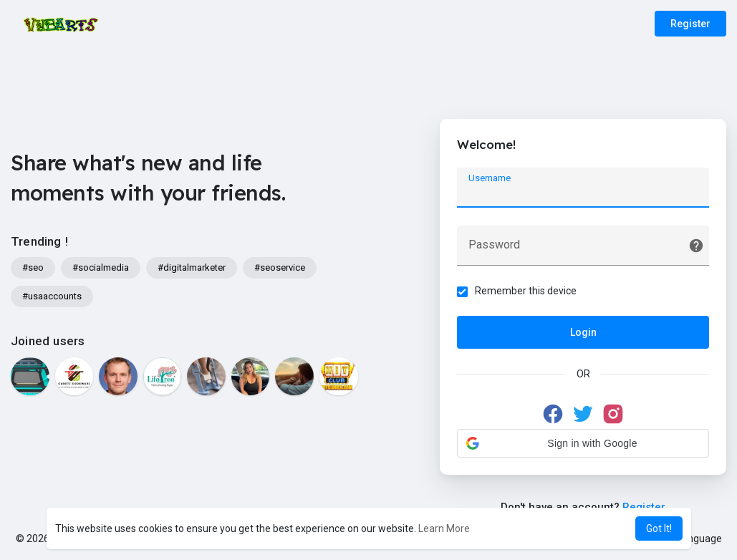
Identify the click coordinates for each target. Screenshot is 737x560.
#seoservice (280, 267)
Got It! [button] (659, 528)
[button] (583, 444)
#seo (33, 267)
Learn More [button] (444, 528)
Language (694, 539)
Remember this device (526, 291)
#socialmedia (101, 267)
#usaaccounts (52, 296)
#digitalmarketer (192, 267)
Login (583, 333)
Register (690, 24)
